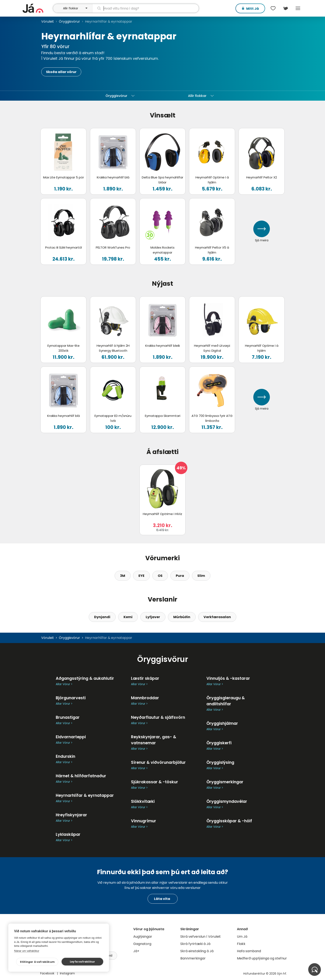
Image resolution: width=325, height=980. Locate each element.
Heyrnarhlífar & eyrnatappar (85, 795)
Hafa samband (249, 951)
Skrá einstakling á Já (197, 951)
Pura (180, 576)
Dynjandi (102, 617)
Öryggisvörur (69, 21)
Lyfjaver (153, 617)
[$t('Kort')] (285, 8)
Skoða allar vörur (61, 72)
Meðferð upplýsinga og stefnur (262, 958)
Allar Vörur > (64, 684)
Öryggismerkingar (225, 782)
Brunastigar (68, 717)
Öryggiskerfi (219, 743)
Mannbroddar (145, 698)
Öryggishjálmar (222, 723)
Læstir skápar (145, 678)
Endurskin (65, 756)
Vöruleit (48, 21)
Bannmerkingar (193, 958)
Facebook (48, 973)
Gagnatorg (142, 944)
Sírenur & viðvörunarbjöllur (158, 762)
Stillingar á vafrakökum (41, 962)
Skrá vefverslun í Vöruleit (201, 937)
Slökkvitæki (143, 801)
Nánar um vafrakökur (27, 951)
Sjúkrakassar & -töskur (155, 782)
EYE (141, 576)
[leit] (146, 8)
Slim (201, 576)
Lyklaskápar (68, 834)
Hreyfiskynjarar (71, 815)
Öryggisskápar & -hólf (229, 821)
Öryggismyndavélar (227, 801)
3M (123, 576)
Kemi (128, 617)
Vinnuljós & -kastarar (228, 678)
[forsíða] (37, 8)
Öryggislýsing (220, 762)
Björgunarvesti (71, 698)
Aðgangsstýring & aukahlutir (85, 678)
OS (160, 576)
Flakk (241, 944)
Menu (298, 8)
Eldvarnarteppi (71, 737)
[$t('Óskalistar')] (273, 8)
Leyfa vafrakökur (83, 962)
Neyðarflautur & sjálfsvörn (158, 717)
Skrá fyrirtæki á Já (195, 944)
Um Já (242, 937)
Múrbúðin (182, 617)
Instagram (67, 973)
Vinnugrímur (144, 821)
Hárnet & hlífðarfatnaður (81, 776)
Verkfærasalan (217, 617)
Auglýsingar (143, 937)
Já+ (136, 951)
